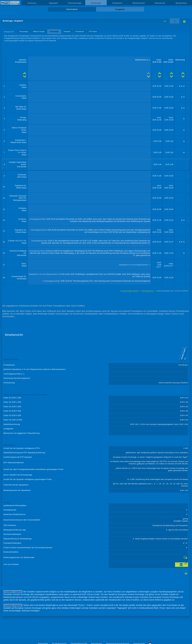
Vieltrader (67, 32)
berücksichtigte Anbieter (130, 291)
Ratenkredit (160, 3)
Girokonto (32, 3)
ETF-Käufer (93, 32)
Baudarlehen (181, 3)
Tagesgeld (53, 3)
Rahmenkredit (139, 3)
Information (72, 9)
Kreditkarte (117, 3)
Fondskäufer (80, 32)
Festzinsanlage (75, 3)
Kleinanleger (24, 32)
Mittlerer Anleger (39, 32)
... (188, 86)
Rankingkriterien (148, 291)
